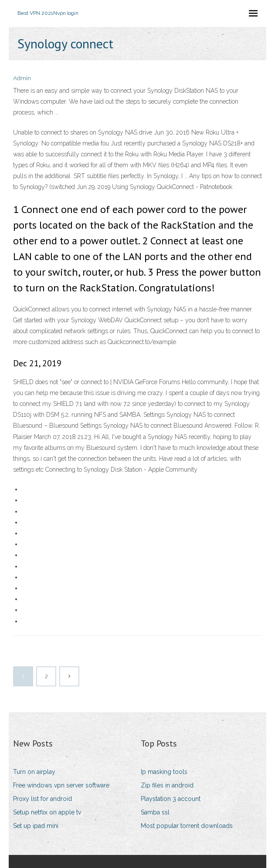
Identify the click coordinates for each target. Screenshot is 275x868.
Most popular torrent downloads (187, 826)
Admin (22, 78)
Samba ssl (155, 812)
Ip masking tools (164, 772)
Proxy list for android (42, 799)
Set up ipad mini (36, 826)
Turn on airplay (34, 772)
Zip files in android (167, 785)
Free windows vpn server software (61, 785)
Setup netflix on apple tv (47, 812)
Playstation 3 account (171, 799)
